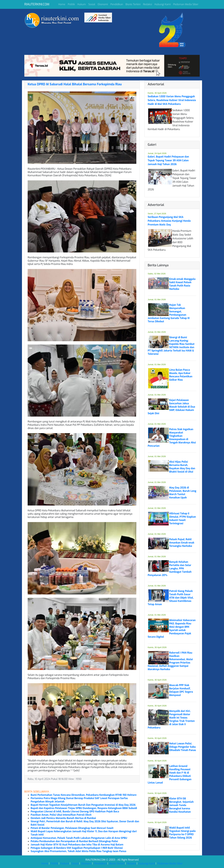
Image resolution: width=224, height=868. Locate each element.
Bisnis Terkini (133, 4)
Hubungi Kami (163, 4)
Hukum (82, 4)
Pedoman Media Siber (186, 4)
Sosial (92, 4)
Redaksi (148, 4)
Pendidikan (117, 4)
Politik (71, 4)
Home (62, 4)
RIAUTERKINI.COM (37, 4)
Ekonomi (103, 4)
